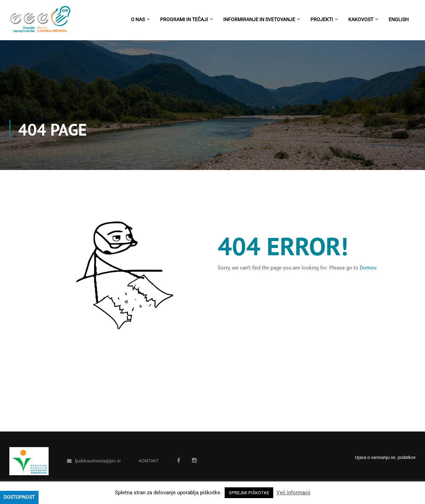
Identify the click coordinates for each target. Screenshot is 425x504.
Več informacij (293, 493)
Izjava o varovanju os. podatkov (385, 457)
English (399, 19)
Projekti (322, 19)
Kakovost (361, 19)
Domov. (369, 268)
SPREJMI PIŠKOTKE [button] (249, 493)
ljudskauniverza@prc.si (98, 461)
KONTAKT (149, 461)
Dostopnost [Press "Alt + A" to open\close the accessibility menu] (19, 497)
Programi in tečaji (184, 19)
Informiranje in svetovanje (259, 19)
